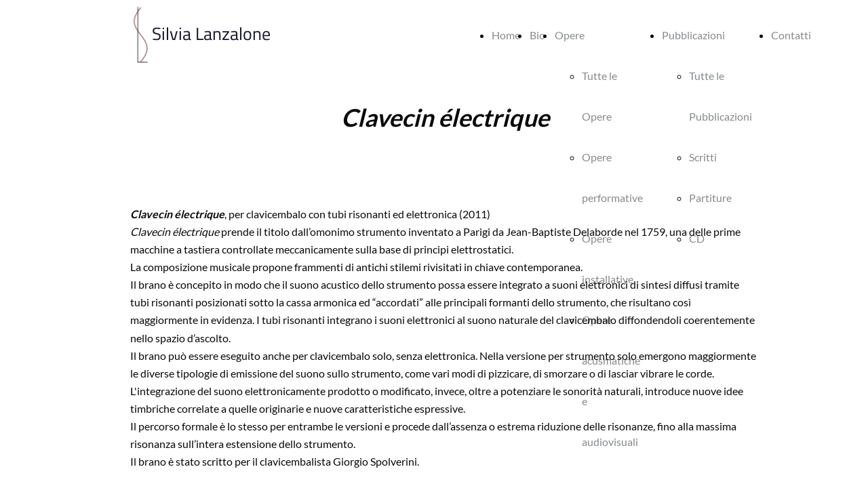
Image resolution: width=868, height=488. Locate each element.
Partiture (710, 198)
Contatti (791, 35)
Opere (570, 35)
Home (506, 35)
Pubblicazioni (693, 35)
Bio (537, 35)
